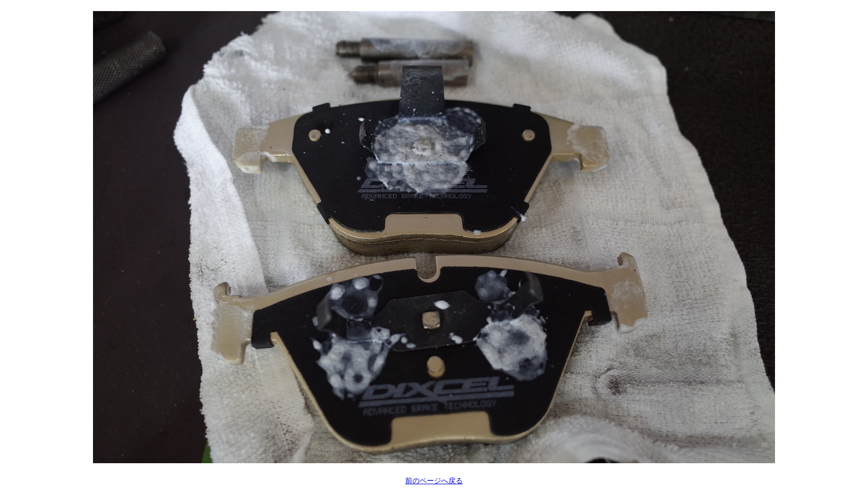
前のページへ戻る (434, 481)
